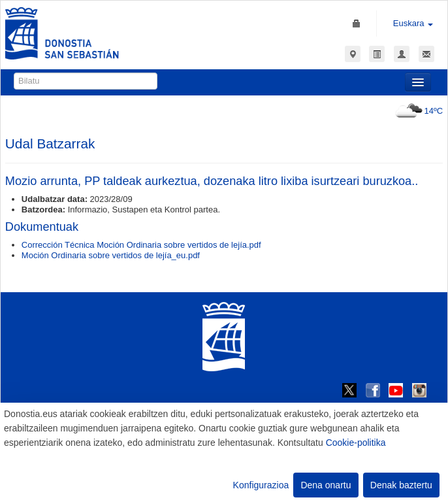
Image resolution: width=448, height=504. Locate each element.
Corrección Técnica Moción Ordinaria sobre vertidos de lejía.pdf (141, 245)
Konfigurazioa (261, 485)
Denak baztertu (401, 485)
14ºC (418, 111)
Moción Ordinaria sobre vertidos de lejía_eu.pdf (111, 255)
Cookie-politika (356, 443)
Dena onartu (326, 485)
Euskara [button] (413, 23)
